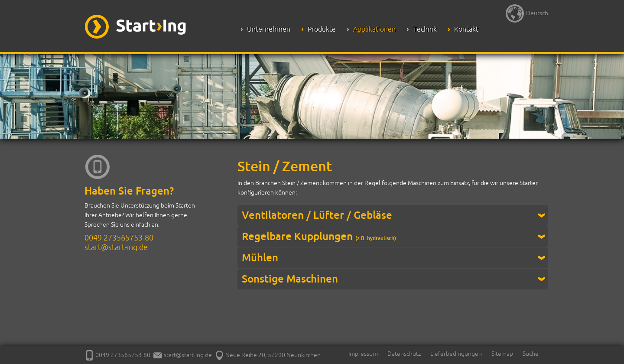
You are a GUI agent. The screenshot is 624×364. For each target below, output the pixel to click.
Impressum (363, 354)
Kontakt (466, 29)
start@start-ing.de (116, 247)
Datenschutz (404, 354)
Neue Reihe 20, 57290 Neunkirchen (268, 355)
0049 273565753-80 (119, 237)
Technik (425, 29)
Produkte (322, 29)
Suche (531, 354)
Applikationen (374, 29)
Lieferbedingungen (456, 354)
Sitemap (502, 354)
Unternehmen (269, 29)
